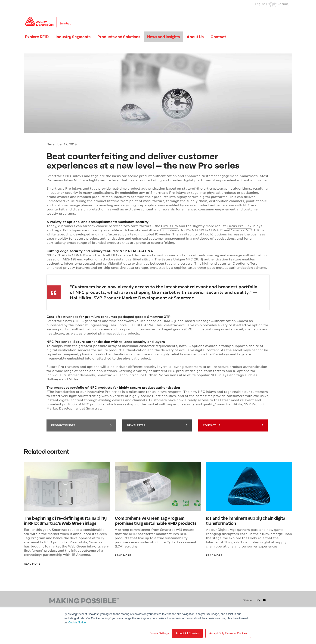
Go (288, 15)
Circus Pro (169, 226)
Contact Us (233, 425)
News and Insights (163, 37)
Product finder (81, 425)
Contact (218, 37)
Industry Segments (73, 37)
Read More (32, 564)
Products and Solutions (119, 37)
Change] (283, 4)
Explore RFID (37, 37)
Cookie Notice (77, 622)
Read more (214, 555)
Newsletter (157, 425)
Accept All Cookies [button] (187, 633)
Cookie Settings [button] (159, 633)
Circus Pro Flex (239, 226)
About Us (195, 37)
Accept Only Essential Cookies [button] (228, 633)
